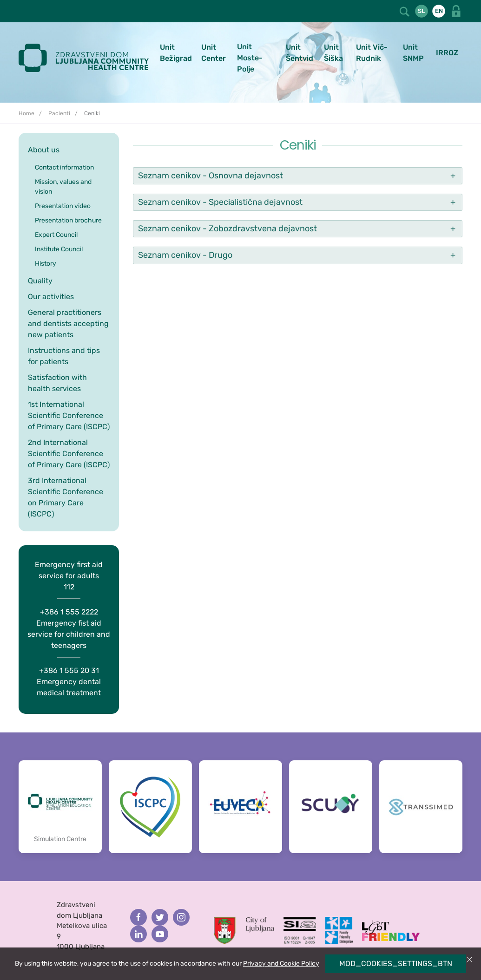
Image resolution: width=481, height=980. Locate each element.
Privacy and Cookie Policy (281, 964)
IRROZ (447, 53)
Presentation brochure (68, 220)
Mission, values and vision (63, 187)
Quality (40, 281)
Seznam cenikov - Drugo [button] (185, 255)
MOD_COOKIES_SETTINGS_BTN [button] (396, 964)
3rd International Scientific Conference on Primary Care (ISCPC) (66, 497)
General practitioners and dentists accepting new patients (68, 323)
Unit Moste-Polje (250, 58)
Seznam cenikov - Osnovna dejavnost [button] (211, 176)
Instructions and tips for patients (64, 356)
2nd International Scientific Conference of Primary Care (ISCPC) (69, 454)
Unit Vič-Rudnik (372, 53)
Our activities (51, 297)
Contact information (64, 167)
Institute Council (59, 249)
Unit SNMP (413, 53)
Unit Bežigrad (176, 53)
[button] (405, 10)
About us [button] (44, 150)
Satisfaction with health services (57, 383)
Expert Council (56, 235)
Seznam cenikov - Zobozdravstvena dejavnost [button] (227, 229)
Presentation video (63, 206)
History (46, 264)
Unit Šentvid (300, 53)
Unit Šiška (333, 53)
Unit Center (214, 53)
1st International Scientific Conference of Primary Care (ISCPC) (69, 415)
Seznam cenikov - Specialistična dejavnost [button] (220, 202)
